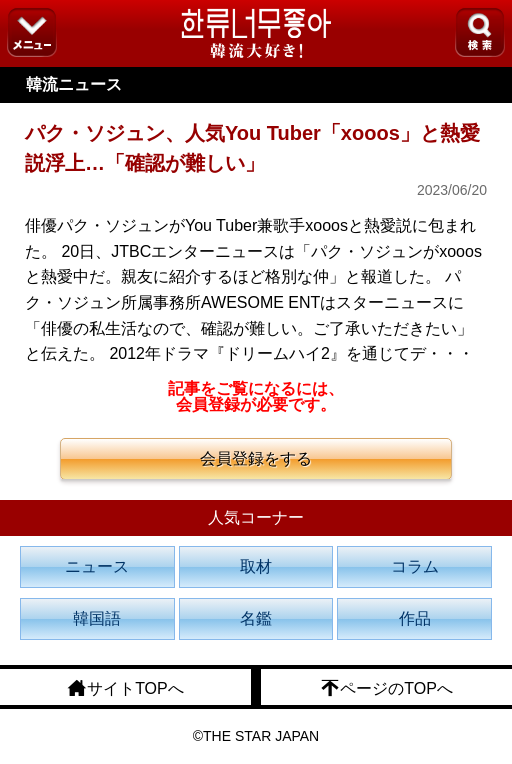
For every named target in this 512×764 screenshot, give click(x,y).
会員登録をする (256, 458)
